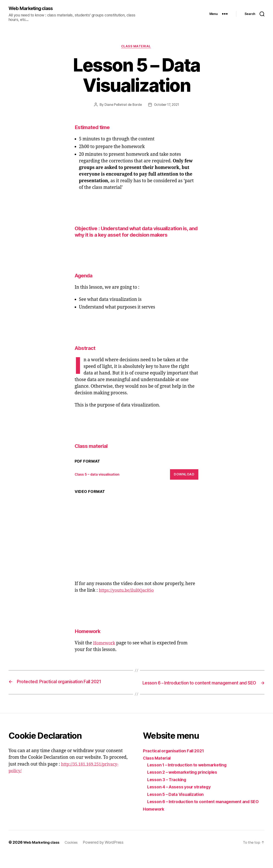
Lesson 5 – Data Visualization (178, 801)
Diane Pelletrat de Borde (122, 106)
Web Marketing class (33, 9)
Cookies (74, 856)
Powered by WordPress (107, 856)
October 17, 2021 (167, 106)
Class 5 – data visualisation (99, 475)
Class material (136, 47)
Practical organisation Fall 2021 (176, 758)
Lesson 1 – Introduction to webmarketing (190, 772)
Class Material (158, 765)
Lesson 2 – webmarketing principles (186, 779)
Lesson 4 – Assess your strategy (182, 794)
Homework (105, 644)
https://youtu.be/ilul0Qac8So (129, 591)
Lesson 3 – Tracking (168, 786)
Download (184, 475)
